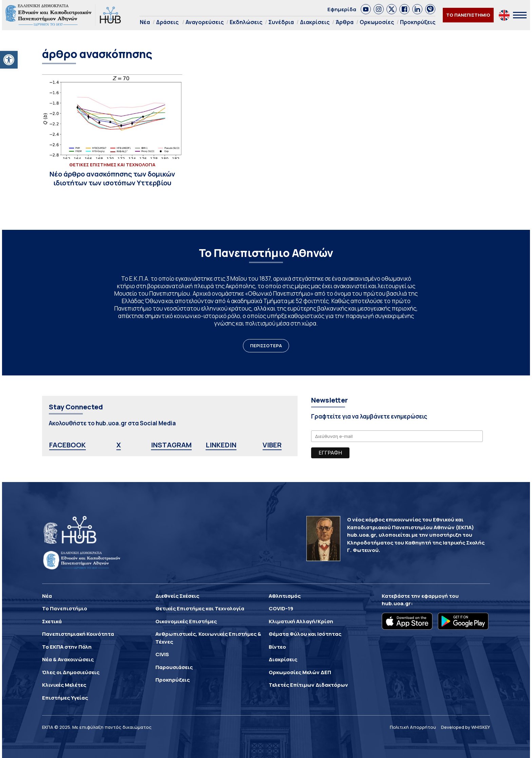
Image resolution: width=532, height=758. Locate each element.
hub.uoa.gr (396, 603)
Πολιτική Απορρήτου (413, 727)
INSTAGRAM (171, 445)
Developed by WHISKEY (465, 727)
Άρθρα (345, 22)
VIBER (272, 445)
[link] (366, 9)
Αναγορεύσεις (205, 22)
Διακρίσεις (315, 22)
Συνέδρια (281, 22)
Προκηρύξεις (418, 22)
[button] (9, 60)
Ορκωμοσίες (377, 22)
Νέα (145, 22)
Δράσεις (167, 22)
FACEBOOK (68, 445)
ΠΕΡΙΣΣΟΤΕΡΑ (266, 346)
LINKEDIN (221, 445)
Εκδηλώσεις (246, 22)
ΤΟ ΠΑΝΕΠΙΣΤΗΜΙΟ (468, 15)
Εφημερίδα (342, 9)
